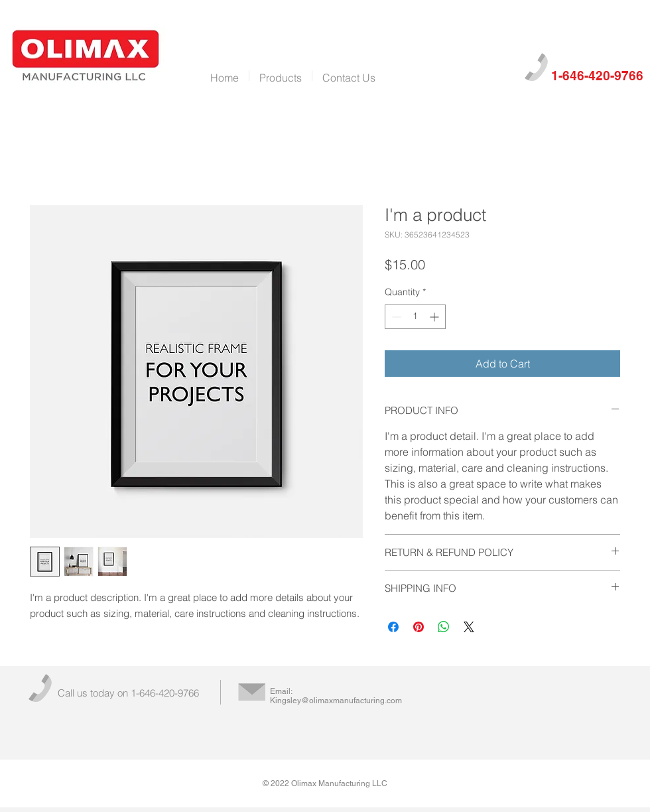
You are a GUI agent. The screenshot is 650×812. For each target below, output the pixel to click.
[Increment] (435, 317)
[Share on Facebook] (393, 627)
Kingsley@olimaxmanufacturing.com (336, 701)
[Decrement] (395, 317)
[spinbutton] (415, 317)
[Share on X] (469, 627)
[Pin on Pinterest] (419, 627)
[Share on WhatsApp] (444, 627)
